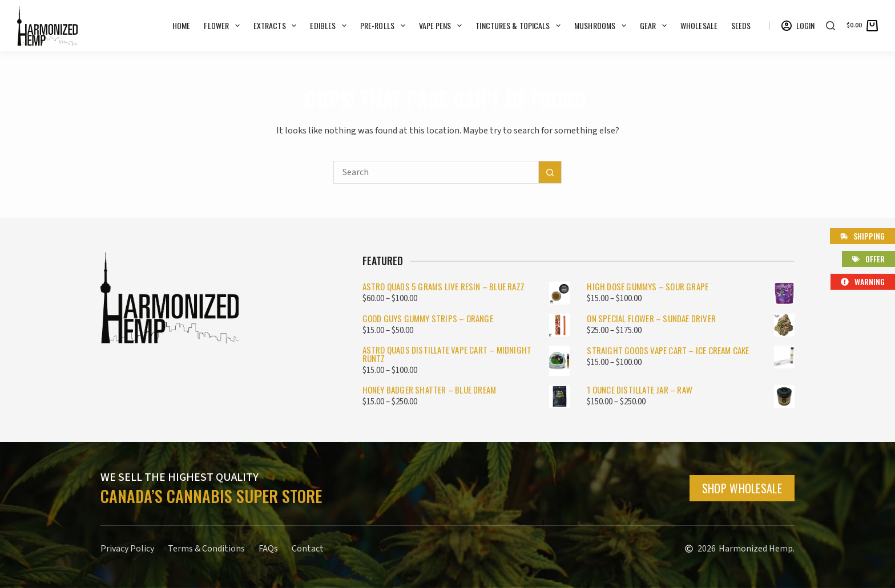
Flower (224, 26)
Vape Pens (443, 26)
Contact (308, 549)
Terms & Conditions (206, 549)
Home (181, 25)
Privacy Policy (127, 549)
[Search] (831, 26)
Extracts (277, 26)
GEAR (656, 26)
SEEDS (741, 25)
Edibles (330, 26)
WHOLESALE (699, 25)
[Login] (798, 26)
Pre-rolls (385, 26)
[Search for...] (436, 172)
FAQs (268, 549)
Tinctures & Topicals (520, 26)
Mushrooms (602, 26)
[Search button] (550, 172)
